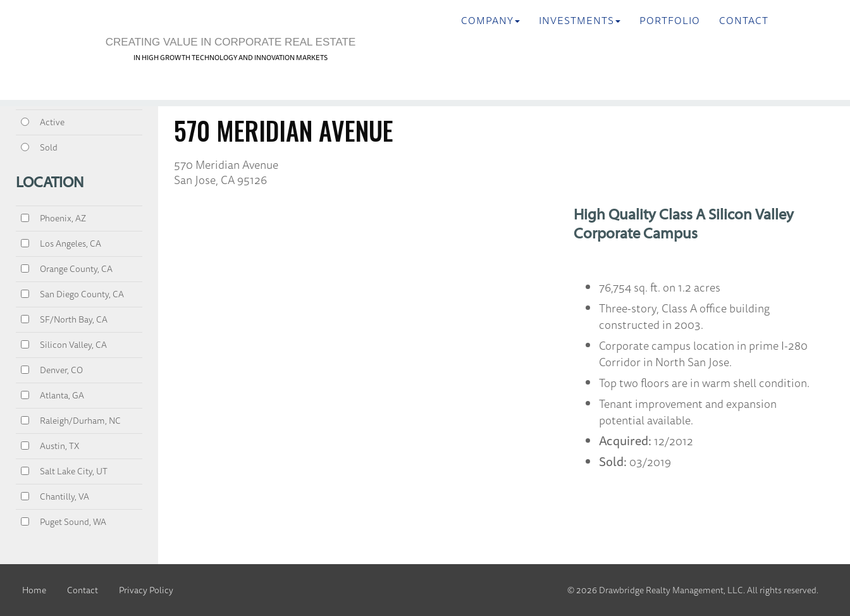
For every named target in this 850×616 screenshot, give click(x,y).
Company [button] (490, 20)
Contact (744, 20)
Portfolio (670, 20)
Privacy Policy (146, 590)
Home (34, 590)
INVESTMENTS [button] (580, 20)
